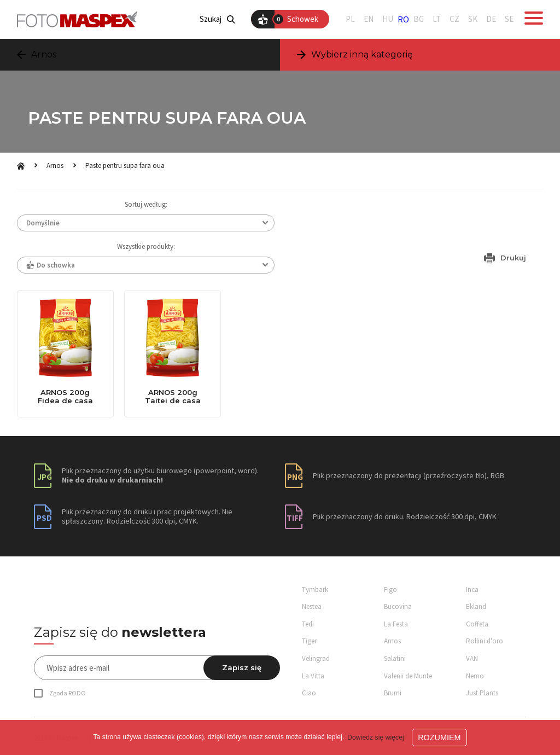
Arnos (55, 165)
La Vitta (313, 676)
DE (491, 19)
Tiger (309, 641)
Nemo (475, 676)
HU (388, 19)
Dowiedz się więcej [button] (376, 737)
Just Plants (482, 693)
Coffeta (477, 624)
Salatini (395, 658)
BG (419, 19)
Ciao (309, 693)
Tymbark (315, 590)
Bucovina (398, 606)
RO (403, 19)
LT (437, 19)
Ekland (476, 606)
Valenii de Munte (408, 676)
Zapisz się (242, 667)
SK (473, 19)
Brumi (393, 693)
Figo (390, 590)
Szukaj (217, 19)
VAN (472, 658)
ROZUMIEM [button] (439, 737)
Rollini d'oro (485, 641)
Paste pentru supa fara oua (125, 165)
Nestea (312, 606)
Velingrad (316, 658)
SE (509, 19)
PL (350, 19)
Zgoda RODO (68, 693)
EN (369, 19)
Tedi (308, 624)
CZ (454, 19)
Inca (472, 590)
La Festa (396, 624)
